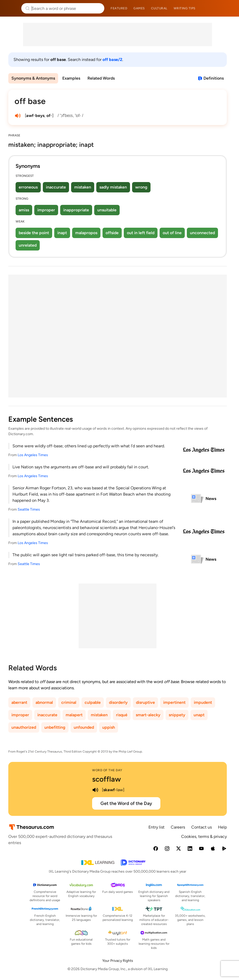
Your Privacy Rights (118, 961)
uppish (109, 727)
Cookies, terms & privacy (204, 836)
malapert (74, 715)
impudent (203, 702)
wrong (141, 187)
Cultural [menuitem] (159, 8)
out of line (172, 233)
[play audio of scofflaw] (95, 790)
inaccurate (56, 187)
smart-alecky (148, 715)
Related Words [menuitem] (101, 78)
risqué (122, 715)
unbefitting (55, 727)
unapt (199, 715)
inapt (62, 233)
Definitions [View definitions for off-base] (214, 78)
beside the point (34, 233)
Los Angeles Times (33, 455)
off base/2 (112, 60)
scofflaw (107, 779)
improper (46, 210)
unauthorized (24, 727)
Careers (178, 827)
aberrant (19, 702)
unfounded (84, 727)
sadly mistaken (113, 187)
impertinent (174, 702)
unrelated (28, 245)
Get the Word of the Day (126, 803)
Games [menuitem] (139, 8)
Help (222, 827)
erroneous (28, 187)
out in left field (141, 233)
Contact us (202, 827)
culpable (93, 702)
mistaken (83, 187)
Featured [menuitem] (119, 8)
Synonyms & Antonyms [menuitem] (33, 78)
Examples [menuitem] (71, 78)
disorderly (118, 702)
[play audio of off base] (18, 116)
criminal (69, 702)
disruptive (145, 702)
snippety (177, 715)
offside (112, 233)
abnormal (44, 702)
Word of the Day (107, 770)
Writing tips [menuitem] (185, 8)
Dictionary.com (228, 8)
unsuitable (107, 210)
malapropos (86, 233)
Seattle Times (29, 509)
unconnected (202, 233)
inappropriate (76, 210)
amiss (24, 210)
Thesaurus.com (12, 8)
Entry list (156, 827)
